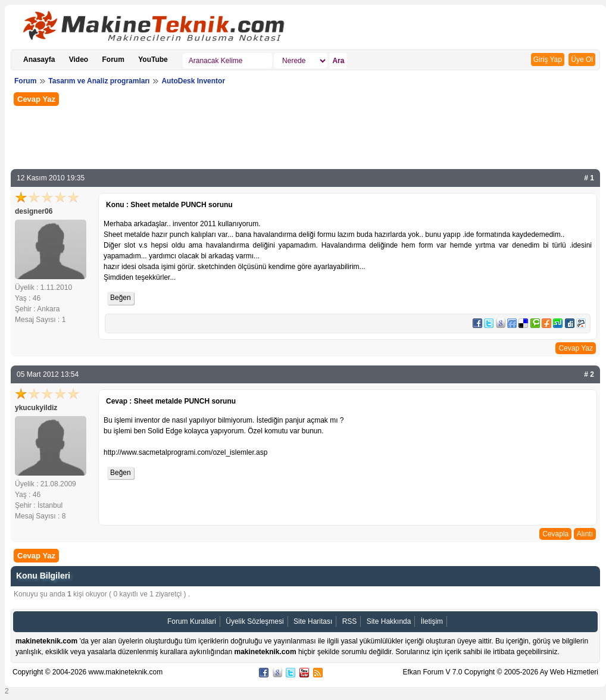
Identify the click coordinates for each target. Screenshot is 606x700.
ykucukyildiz (36, 408)
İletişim (432, 621)
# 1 (589, 178)
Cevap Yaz (36, 99)
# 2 (589, 374)
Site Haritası (313, 621)
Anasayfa (39, 60)
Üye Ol (582, 60)
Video (79, 60)
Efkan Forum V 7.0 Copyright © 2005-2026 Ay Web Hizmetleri (500, 672)
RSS (350, 621)
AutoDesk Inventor (193, 81)
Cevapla (555, 534)
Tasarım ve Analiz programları (99, 81)
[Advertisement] (305, 136)
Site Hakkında (389, 621)
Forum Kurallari (192, 621)
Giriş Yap (548, 60)
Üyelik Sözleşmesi (254, 621)
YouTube (153, 60)
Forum (113, 60)
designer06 (34, 211)
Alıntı (585, 534)
